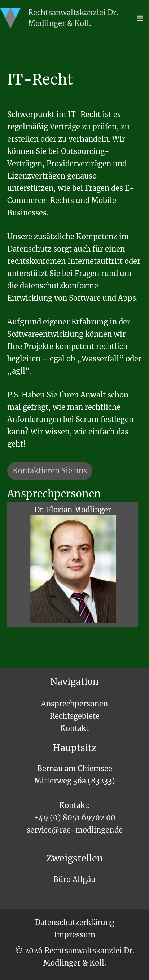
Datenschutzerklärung (75, 922)
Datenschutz (30, 249)
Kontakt (74, 728)
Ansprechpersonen (74, 704)
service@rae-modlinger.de (75, 830)
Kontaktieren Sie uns (50, 471)
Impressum (75, 935)
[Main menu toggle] (140, 18)
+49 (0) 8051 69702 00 (75, 818)
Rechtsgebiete (75, 716)
